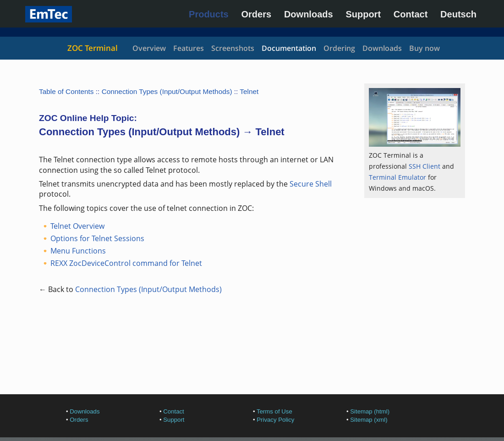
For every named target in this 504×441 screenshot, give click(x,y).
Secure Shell (311, 184)
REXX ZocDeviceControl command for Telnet (126, 263)
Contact (411, 14)
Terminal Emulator (397, 177)
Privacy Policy (275, 420)
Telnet (249, 91)
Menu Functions (78, 251)
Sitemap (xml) (369, 420)
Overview (149, 48)
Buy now (425, 48)
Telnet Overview (77, 226)
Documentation (289, 48)
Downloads (309, 14)
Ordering (339, 48)
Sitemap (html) (370, 411)
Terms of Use (274, 411)
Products (209, 14)
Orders (257, 14)
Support (363, 14)
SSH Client (425, 166)
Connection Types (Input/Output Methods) (167, 91)
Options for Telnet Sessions (97, 238)
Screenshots (233, 48)
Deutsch (458, 14)
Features (189, 48)
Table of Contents (66, 91)
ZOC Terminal (93, 48)
